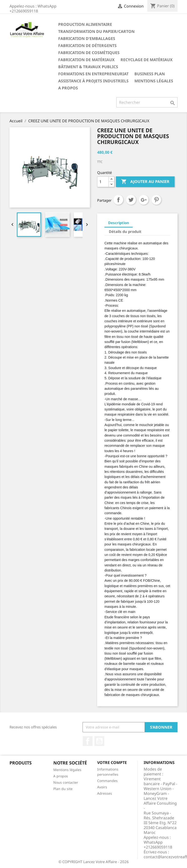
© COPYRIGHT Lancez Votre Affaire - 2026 (94, 862)
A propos (68, 88)
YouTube (99, 741)
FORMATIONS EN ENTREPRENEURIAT (93, 74)
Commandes (107, 781)
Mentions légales (154, 81)
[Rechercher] (147, 102)
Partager (118, 200)
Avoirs (102, 787)
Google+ (144, 200)
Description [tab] (119, 223)
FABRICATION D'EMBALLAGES (87, 38)
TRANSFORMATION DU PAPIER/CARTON (96, 31)
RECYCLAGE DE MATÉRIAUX (147, 60)
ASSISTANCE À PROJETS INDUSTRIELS (93, 81)
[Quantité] (103, 182)
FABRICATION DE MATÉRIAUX (86, 60)
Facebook (88, 741)
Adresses (105, 793)
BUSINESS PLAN (150, 74)
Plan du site (63, 789)
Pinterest (156, 200)
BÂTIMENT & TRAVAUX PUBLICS (88, 67)
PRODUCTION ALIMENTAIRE (85, 24)
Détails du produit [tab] (125, 231)
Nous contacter (66, 782)
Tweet (131, 200)
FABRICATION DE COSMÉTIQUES (89, 53)
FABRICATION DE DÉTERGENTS (87, 46)
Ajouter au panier (145, 182)
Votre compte (112, 763)
